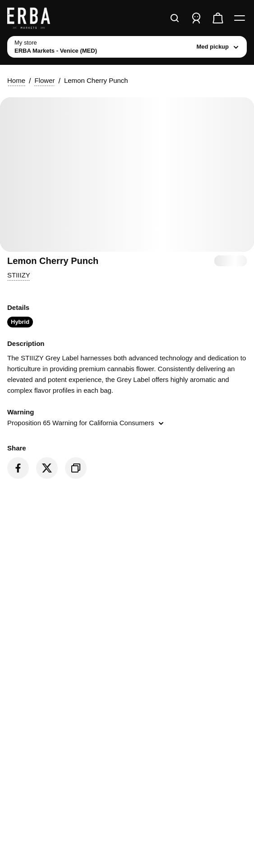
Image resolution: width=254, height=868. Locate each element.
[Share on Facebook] (18, 468)
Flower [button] (44, 80)
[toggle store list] (127, 47)
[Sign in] (196, 18)
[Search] (175, 18)
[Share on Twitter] (47, 468)
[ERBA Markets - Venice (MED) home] (41, 18)
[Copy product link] (76, 468)
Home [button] (16, 80)
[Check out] (218, 18)
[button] (19, 275)
